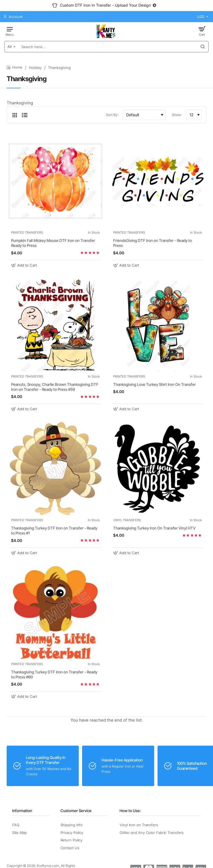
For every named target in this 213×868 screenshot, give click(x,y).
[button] (25, 265)
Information (22, 811)
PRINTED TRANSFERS (27, 232)
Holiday (35, 68)
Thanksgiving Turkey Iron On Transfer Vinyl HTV (154, 528)
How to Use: (130, 811)
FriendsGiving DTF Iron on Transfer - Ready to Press (153, 243)
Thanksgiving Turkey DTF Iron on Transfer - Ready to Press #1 (54, 530)
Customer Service (76, 811)
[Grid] (15, 115)
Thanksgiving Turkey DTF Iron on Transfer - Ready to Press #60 (54, 674)
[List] (25, 115)
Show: (177, 115)
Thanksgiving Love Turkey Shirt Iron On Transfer (154, 384)
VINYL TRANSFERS (127, 520)
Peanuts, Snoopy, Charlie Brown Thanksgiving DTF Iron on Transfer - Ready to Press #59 (55, 387)
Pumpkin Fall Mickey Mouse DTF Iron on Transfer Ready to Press (53, 243)
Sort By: (112, 115)
